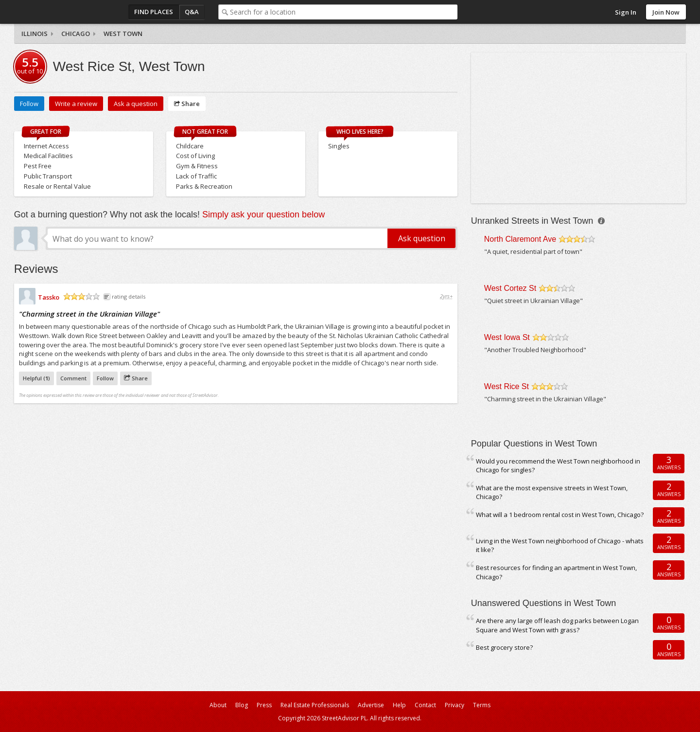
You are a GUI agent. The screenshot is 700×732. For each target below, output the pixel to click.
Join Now (666, 12)
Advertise (371, 705)
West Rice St (507, 386)
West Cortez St (510, 288)
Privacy (455, 705)
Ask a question (136, 104)
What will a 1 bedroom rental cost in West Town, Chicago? (560, 515)
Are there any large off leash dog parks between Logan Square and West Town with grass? (557, 625)
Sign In (626, 12)
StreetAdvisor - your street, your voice (53, 12)
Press (264, 705)
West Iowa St (507, 337)
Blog (242, 705)
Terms (482, 705)
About (218, 705)
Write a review (76, 104)
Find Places (154, 12)
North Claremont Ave (520, 239)
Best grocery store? (504, 647)
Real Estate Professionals (315, 705)
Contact (425, 705)
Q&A (192, 12)
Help (399, 705)
